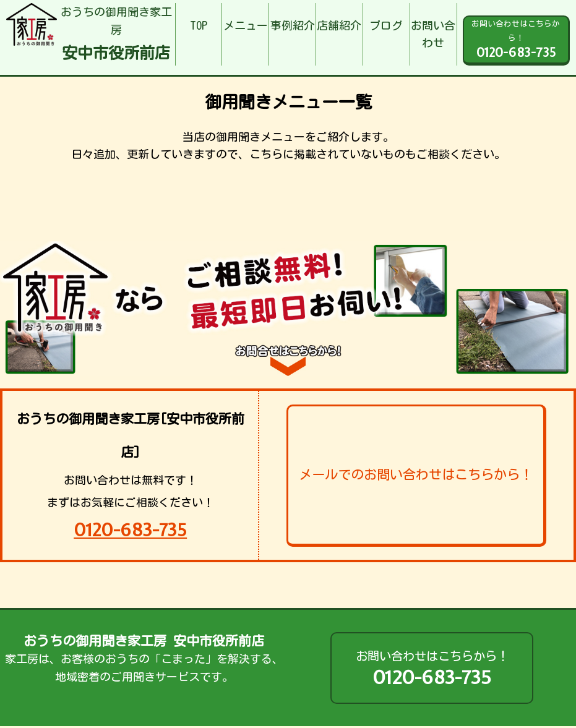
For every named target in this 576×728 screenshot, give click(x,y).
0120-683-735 (130, 530)
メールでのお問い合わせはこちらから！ (416, 474)
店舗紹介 (339, 25)
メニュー (246, 25)
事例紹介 (293, 25)
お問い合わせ (433, 34)
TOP (199, 25)
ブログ (386, 25)
